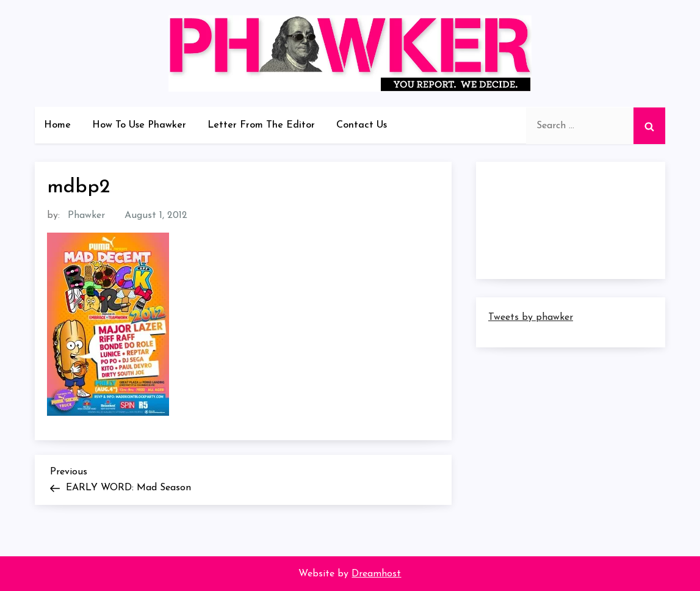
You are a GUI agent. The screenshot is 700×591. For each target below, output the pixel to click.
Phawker (86, 216)
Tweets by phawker (531, 317)
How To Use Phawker (139, 125)
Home (57, 125)
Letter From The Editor (261, 125)
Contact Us (362, 125)
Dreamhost (376, 574)
